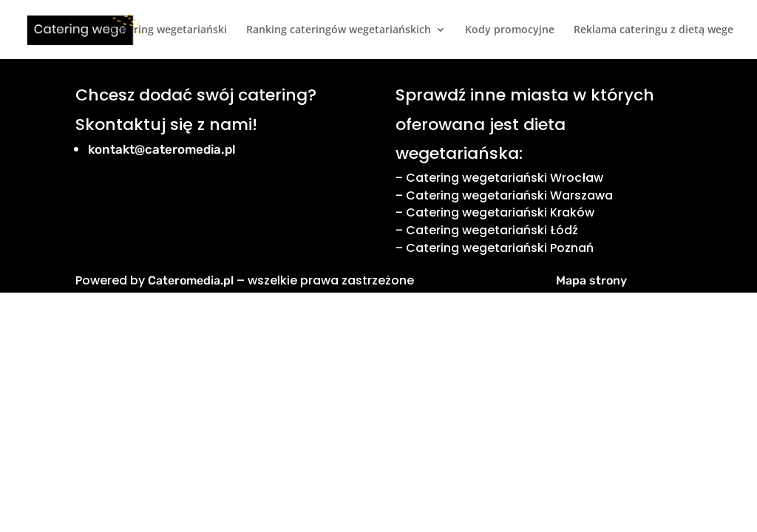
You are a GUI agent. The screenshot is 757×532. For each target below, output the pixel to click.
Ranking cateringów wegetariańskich (339, 30)
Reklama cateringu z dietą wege (654, 30)
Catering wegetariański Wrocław (505, 178)
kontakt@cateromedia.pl (162, 149)
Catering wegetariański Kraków (500, 212)
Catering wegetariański (169, 30)
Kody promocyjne (510, 30)
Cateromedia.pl (191, 280)
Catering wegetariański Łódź (492, 230)
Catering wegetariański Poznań (500, 248)
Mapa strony (591, 280)
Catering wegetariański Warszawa (509, 195)
